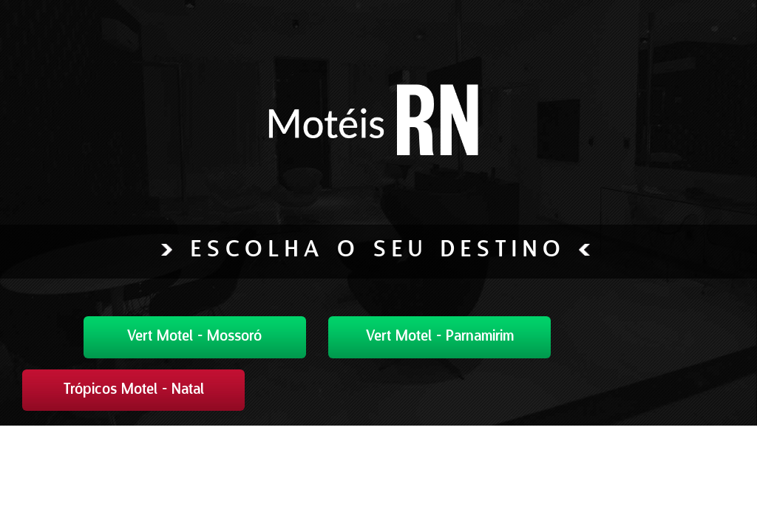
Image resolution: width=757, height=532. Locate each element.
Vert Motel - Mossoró (194, 337)
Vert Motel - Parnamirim (440, 337)
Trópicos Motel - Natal (134, 390)
